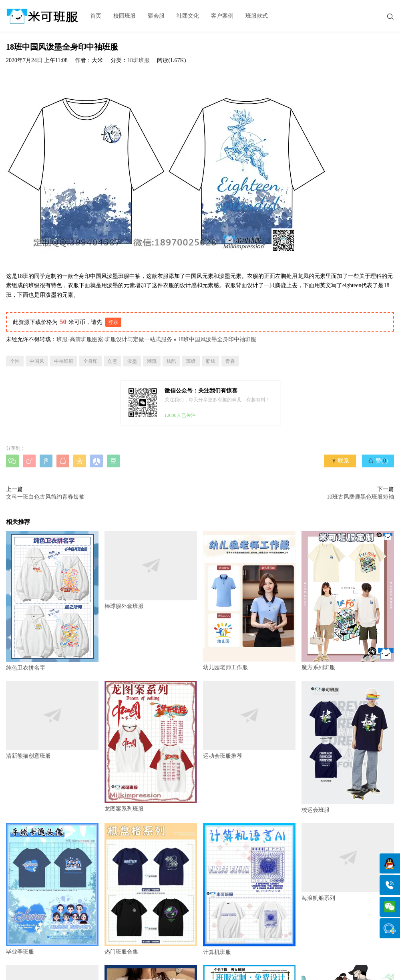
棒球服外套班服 (151, 570)
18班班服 (139, 60)
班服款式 (257, 16)
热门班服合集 (151, 889)
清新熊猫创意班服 (52, 720)
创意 (113, 361)
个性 (15, 361)
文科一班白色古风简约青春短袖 (45, 497)
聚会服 (156, 16)
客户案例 (222, 16)
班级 (191, 361)
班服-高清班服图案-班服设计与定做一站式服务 (114, 339)
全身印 (90, 361)
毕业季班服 (52, 889)
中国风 (37, 361)
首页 (96, 16)
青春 (230, 361)
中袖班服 (64, 361)
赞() (378, 461)
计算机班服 (249, 889)
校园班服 (125, 16)
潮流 (152, 361)
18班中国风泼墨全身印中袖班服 (217, 339)
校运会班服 (348, 747)
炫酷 (171, 361)
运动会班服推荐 (249, 720)
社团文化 (188, 16)
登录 (113, 322)
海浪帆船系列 (348, 862)
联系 (340, 461)
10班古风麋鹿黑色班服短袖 (360, 497)
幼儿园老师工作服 (249, 601)
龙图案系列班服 (151, 746)
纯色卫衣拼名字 (52, 601)
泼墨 (132, 361)
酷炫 (211, 361)
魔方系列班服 (348, 601)
